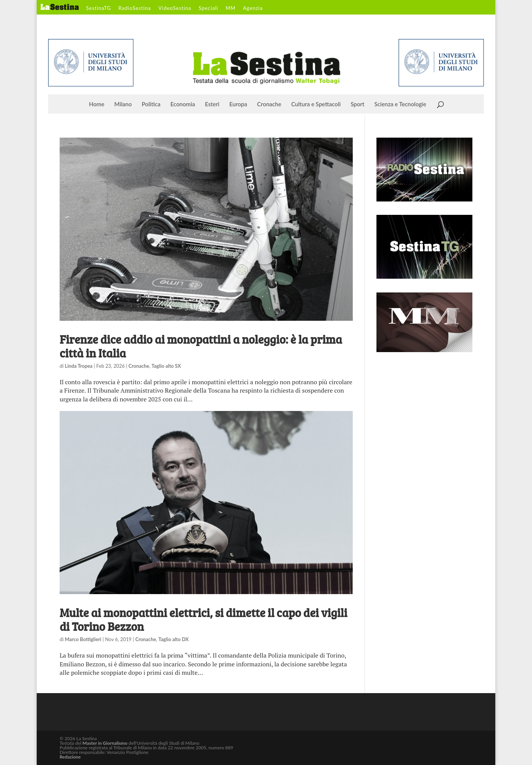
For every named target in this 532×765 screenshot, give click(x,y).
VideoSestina (175, 8)
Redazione (70, 757)
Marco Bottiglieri (83, 639)
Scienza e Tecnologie (401, 104)
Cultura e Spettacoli (316, 104)
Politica (151, 104)
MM (230, 8)
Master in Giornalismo (105, 743)
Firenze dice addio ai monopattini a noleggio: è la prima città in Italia (201, 346)
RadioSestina (135, 8)
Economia (183, 104)
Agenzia (253, 8)
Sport (357, 104)
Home (97, 104)
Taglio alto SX (166, 366)
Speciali (208, 8)
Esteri (212, 104)
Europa (238, 104)
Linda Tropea (79, 366)
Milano (123, 104)
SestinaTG (98, 8)
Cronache (269, 104)
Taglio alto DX (173, 639)
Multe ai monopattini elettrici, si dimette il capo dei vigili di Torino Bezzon (204, 619)
